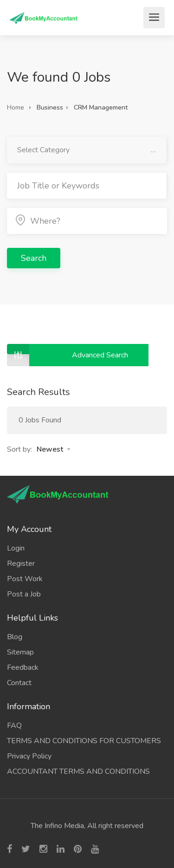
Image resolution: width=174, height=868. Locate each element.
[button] (54, 449)
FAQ (14, 725)
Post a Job (24, 594)
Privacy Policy (29, 756)
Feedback (23, 667)
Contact (19, 683)
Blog (15, 637)
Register (21, 564)
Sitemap (20, 652)
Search (34, 258)
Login (16, 548)
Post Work (25, 579)
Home (16, 107)
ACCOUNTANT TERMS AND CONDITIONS (78, 771)
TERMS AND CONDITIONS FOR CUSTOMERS (84, 741)
